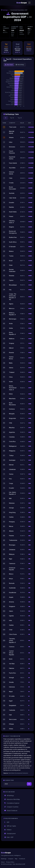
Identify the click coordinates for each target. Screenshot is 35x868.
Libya (11, 142)
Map (16, 859)
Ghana (11, 729)
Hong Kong (12, 512)
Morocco (12, 308)
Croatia (11, 183)
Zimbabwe (12, 550)
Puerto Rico (12, 673)
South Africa (13, 242)
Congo (11, 483)
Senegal (11, 678)
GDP (7, 822)
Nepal (11, 692)
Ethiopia (11, 724)
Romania (12, 276)
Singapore (12, 606)
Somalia (11, 682)
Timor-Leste (13, 127)
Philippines (12, 451)
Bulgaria (11, 227)
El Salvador (12, 247)
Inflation (8, 830)
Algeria (11, 304)
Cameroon (12, 564)
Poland (11, 216)
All (6, 118)
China (11, 377)
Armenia (11, 602)
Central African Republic (12, 653)
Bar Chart (9, 65)
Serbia (11, 328)
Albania (11, 531)
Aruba (11, 324)
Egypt (11, 701)
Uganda (11, 616)
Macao (11, 526)
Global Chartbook (11, 811)
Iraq (10, 290)
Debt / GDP (9, 837)
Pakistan (12, 668)
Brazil (11, 261)
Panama (11, 536)
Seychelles (12, 168)
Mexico (11, 574)
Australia (12, 193)
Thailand (12, 372)
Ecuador (12, 488)
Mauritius (12, 428)
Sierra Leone (13, 719)
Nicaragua (12, 545)
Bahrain (11, 465)
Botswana (12, 147)
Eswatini (12, 203)
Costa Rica (12, 442)
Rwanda (11, 353)
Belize (11, 394)
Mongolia (12, 414)
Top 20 (20, 118)
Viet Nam (12, 664)
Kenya (11, 579)
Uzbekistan (12, 469)
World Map (20, 65)
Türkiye (11, 456)
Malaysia (12, 554)
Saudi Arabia (13, 212)
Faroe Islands (13, 163)
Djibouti (11, 348)
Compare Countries (11, 807)
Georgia (11, 508)
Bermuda (12, 583)
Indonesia (12, 687)
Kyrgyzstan (12, 418)
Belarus (11, 251)
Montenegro (13, 319)
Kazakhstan (13, 593)
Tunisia (11, 256)
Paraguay (12, 522)
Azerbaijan (12, 460)
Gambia (11, 625)
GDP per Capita (10, 826)
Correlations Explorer (12, 803)
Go (29, 784)
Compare (11, 859)
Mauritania (12, 399)
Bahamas (12, 503)
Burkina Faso (13, 237)
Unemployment (10, 834)
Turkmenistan (13, 540)
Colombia (12, 437)
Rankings (5, 10)
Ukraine (11, 137)
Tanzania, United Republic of (12, 641)
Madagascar (13, 446)
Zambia (11, 517)
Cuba (11, 178)
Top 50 (12, 118)
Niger (11, 559)
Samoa (11, 368)
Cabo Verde (13, 198)
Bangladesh (13, 705)
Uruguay (12, 343)
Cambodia (12, 710)
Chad (11, 630)
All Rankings (9, 796)
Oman (11, 265)
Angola (11, 597)
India (10, 620)
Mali (10, 498)
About (3, 862)
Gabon (11, 611)
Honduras (12, 409)
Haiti (10, 715)
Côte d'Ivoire (13, 634)
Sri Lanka (12, 696)
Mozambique (13, 285)
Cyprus (11, 280)
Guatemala (12, 588)
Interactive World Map (12, 799)
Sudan (11, 382)
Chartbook (22, 859)
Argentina (12, 432)
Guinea (11, 474)
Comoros (12, 647)
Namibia (11, 207)
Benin (11, 659)
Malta (11, 363)
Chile (11, 423)
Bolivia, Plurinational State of (13, 388)
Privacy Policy (10, 862)
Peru (10, 479)
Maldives (12, 339)
